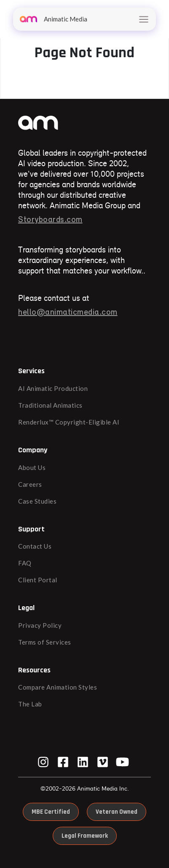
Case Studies (37, 501)
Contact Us (35, 546)
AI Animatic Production (53, 388)
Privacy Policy (40, 625)
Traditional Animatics (50, 405)
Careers (30, 484)
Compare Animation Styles (58, 687)
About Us (32, 467)
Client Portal (38, 580)
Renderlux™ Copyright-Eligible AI (69, 422)
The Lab (30, 704)
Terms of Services (45, 642)
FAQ (25, 563)
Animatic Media (54, 19)
